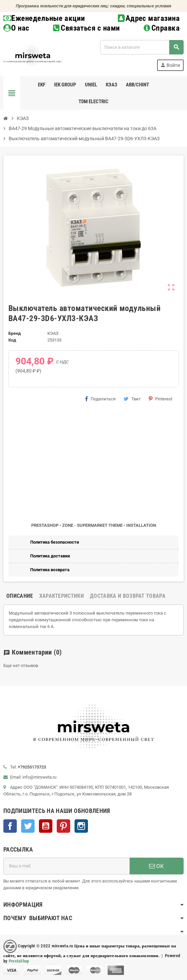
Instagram (81, 826)
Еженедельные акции (44, 18)
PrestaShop (19, 961)
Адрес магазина (149, 18)
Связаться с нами (86, 28)
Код (12, 340)
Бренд (15, 333)
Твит (132, 399)
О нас (16, 28)
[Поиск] (142, 47)
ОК (156, 866)
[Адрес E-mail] (66, 866)
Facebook (10, 826)
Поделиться (100, 399)
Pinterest (160, 399)
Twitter (28, 826)
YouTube (46, 826)
